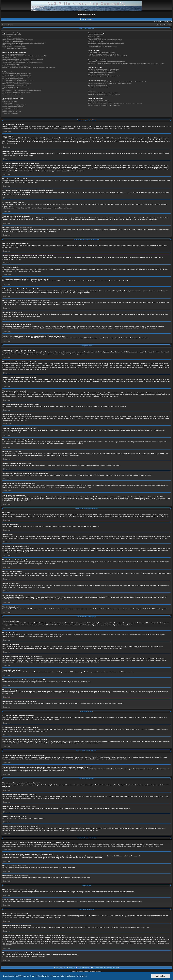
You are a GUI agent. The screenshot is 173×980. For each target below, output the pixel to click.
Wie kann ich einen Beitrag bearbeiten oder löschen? (17, 75)
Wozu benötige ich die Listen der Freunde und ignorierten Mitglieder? (107, 62)
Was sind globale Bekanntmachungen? (13, 107)
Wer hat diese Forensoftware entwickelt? (99, 100)
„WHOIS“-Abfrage (134, 937)
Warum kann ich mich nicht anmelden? (13, 41)
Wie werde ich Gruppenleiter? (96, 41)
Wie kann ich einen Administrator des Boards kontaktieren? (104, 105)
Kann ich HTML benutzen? (10, 102)
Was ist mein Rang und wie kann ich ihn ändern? (16, 66)
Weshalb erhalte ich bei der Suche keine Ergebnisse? (103, 71)
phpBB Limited (64, 293)
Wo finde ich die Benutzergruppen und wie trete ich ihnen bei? (105, 40)
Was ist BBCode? (7, 100)
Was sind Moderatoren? (95, 36)
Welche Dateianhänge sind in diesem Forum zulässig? (103, 93)
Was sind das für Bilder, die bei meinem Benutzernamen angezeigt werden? (23, 63)
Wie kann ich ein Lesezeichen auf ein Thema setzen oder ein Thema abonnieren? (110, 84)
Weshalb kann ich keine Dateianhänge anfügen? (15, 85)
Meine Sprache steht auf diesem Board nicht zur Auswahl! (18, 61)
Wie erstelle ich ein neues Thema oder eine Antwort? (17, 74)
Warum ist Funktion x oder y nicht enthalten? (100, 102)
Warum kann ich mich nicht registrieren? (13, 38)
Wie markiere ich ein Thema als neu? (12, 94)
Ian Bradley (99, 971)
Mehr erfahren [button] (81, 976)
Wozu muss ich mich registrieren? (12, 35)
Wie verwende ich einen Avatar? (11, 64)
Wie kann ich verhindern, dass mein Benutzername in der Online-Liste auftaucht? (24, 56)
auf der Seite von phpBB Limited (12, 918)
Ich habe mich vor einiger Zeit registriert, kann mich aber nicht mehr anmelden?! (24, 43)
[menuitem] (82, 19)
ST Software (80, 971)
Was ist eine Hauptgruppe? (95, 45)
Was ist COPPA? (7, 36)
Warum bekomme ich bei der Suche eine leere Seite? (102, 73)
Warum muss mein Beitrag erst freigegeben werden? (17, 92)
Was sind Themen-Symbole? (10, 113)
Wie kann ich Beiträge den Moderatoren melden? (16, 89)
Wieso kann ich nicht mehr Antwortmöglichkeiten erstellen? (18, 80)
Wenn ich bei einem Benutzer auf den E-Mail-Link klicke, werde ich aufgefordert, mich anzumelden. (29, 68)
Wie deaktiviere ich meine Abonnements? (99, 87)
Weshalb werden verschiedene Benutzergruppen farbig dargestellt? (106, 43)
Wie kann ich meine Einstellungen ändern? (14, 54)
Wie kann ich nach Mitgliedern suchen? (99, 74)
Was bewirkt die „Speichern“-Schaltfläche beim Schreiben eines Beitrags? (22, 91)
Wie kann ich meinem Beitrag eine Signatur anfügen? (17, 77)
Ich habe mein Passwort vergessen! (12, 45)
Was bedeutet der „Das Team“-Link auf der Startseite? (103, 47)
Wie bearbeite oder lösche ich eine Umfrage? (15, 82)
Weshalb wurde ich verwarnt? (10, 87)
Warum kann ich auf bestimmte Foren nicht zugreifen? (17, 84)
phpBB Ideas (86, 928)
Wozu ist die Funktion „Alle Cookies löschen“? (15, 48)
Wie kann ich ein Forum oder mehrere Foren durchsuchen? (104, 69)
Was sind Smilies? (7, 103)
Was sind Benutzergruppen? (96, 38)
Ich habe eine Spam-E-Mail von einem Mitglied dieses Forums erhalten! (107, 56)
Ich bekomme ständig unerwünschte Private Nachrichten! (103, 54)
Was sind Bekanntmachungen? (11, 108)
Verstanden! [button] (161, 976)
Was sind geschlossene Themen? (11, 112)
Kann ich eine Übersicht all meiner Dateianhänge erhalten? (104, 94)
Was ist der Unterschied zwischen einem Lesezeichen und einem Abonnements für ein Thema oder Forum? (117, 82)
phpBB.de (77, 293)
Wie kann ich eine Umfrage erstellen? (13, 79)
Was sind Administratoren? (95, 35)
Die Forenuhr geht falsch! (9, 58)
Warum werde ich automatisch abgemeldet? (14, 47)
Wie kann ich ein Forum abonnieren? (98, 85)
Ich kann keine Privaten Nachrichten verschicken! (101, 52)
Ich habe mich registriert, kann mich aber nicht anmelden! (18, 40)
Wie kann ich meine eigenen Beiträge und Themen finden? (104, 76)
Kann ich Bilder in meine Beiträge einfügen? (14, 105)
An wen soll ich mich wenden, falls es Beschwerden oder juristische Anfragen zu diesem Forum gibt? (115, 104)
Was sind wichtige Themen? (10, 110)
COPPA (99, 165)
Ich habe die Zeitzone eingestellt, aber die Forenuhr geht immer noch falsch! (23, 59)
